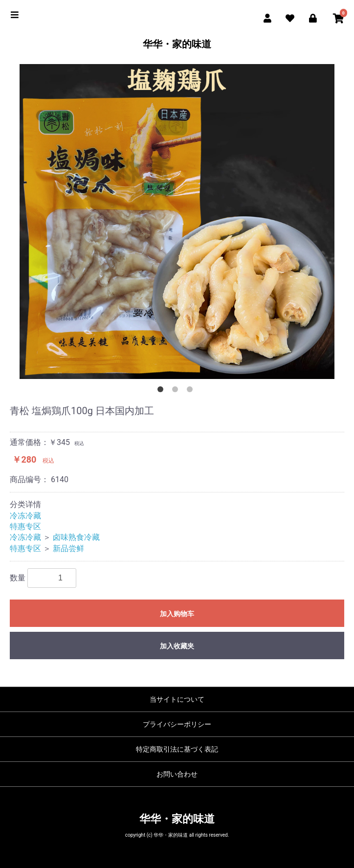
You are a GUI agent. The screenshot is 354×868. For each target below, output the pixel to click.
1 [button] (162, 391)
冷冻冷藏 (25, 516)
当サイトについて (177, 699)
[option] (177, 222)
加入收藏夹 (177, 646)
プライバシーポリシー (177, 724)
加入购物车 (177, 614)
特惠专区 (25, 526)
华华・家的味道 (177, 44)
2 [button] (177, 391)
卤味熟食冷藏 (76, 537)
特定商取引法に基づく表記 (177, 749)
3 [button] (192, 391)
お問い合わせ (177, 774)
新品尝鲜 (68, 548)
